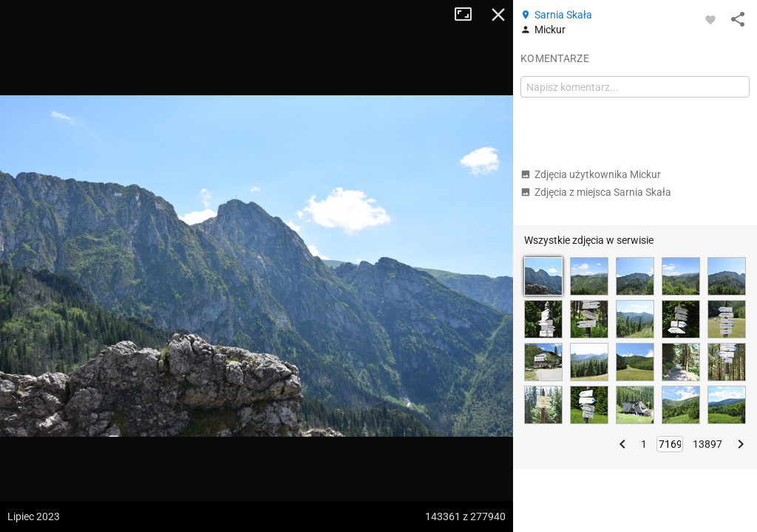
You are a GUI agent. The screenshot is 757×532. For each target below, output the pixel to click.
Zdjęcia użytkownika (591, 174)
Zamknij (498, 15)
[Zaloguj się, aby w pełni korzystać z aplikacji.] (710, 19)
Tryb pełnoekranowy (469, 15)
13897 (707, 444)
